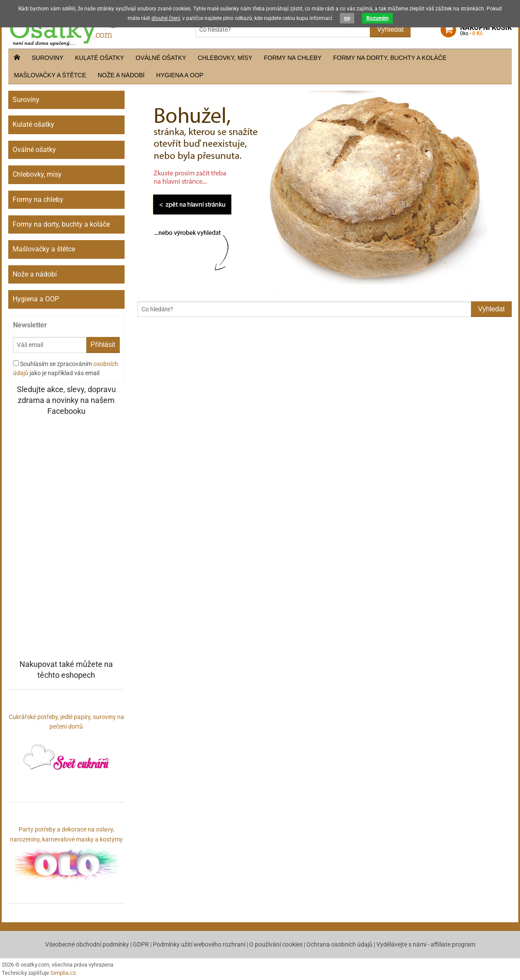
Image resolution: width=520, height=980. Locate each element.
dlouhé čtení (166, 18)
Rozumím (377, 18)
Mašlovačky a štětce (50, 75)
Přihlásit (103, 345)
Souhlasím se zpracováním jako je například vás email (66, 368)
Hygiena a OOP (180, 75)
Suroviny (48, 58)
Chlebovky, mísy (225, 58)
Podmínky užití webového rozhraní (199, 944)
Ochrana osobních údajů (339, 944)
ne (347, 18)
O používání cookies (276, 944)
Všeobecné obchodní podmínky (87, 944)
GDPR (141, 944)
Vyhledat (390, 29)
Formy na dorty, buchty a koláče (390, 58)
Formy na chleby (293, 58)
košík (486, 30)
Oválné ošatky (161, 58)
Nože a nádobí (121, 75)
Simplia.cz (63, 973)
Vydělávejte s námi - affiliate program (426, 944)
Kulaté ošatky (100, 58)
